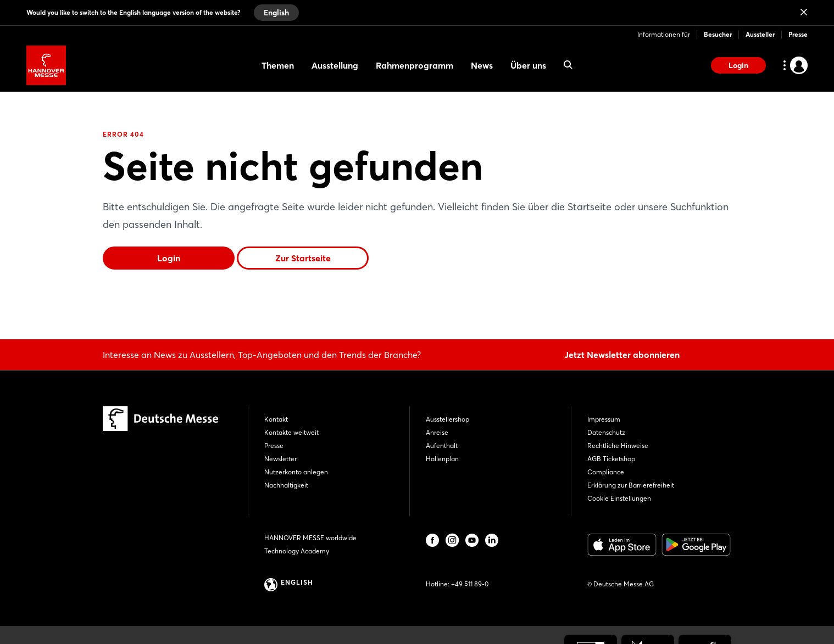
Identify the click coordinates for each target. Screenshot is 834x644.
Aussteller (760, 34)
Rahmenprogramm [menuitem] (415, 65)
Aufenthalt (442, 446)
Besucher (718, 34)
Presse (798, 34)
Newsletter (280, 459)
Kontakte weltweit (291, 432)
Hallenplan (442, 459)
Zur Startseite (303, 258)
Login (738, 65)
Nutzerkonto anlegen (296, 472)
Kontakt (276, 419)
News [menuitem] (482, 65)
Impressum (604, 419)
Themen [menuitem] (278, 65)
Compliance (606, 472)
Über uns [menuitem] (528, 65)
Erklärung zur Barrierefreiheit (631, 485)
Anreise (437, 432)
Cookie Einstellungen (619, 498)
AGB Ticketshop (611, 459)
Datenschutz (606, 432)
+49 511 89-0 (470, 584)
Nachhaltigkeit (286, 485)
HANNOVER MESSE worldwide (310, 538)
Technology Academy (297, 551)
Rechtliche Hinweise (618, 446)
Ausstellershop (447, 419)
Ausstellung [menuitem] (335, 65)
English (276, 13)
